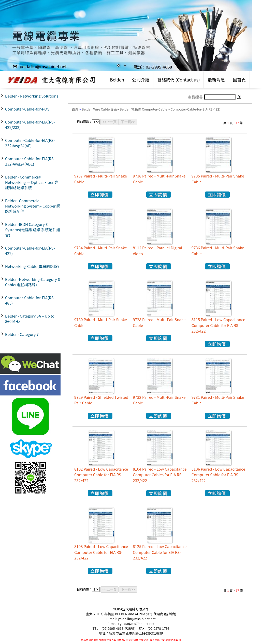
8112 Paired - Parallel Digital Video (157, 251)
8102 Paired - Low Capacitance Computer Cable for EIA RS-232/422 (101, 475)
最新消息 (216, 80)
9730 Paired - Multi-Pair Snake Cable (101, 322)
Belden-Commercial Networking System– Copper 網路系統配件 (33, 206)
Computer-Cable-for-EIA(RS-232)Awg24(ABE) (30, 161)
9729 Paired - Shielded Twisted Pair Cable (101, 400)
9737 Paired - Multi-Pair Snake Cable (101, 179)
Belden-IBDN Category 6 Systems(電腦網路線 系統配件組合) (33, 230)
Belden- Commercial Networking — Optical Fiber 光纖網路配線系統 (32, 182)
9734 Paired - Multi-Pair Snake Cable (101, 251)
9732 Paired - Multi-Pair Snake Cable (159, 400)
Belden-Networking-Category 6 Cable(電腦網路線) (32, 282)
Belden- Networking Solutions (32, 96)
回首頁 (239, 80)
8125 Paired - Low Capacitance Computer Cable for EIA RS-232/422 (160, 552)
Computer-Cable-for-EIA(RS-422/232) (30, 125)
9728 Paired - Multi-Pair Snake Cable (159, 322)
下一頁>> (128, 122)
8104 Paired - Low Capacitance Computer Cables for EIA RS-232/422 (160, 475)
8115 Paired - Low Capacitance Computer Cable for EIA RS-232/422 (218, 325)
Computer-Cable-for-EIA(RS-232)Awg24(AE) (30, 143)
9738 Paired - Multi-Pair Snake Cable (159, 179)
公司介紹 (141, 80)
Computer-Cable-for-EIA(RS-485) (30, 300)
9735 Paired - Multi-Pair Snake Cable (218, 179)
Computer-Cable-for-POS (27, 109)
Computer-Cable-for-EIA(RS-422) (30, 251)
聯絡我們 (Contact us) (178, 80)
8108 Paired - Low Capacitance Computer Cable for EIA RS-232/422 (101, 552)
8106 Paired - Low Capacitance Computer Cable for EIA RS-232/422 (218, 475)
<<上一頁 (110, 122)
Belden (117, 80)
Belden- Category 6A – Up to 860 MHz (30, 319)
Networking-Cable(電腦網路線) (32, 266)
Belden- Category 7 (22, 334)
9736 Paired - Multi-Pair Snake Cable (218, 251)
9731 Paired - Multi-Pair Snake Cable (218, 400)
